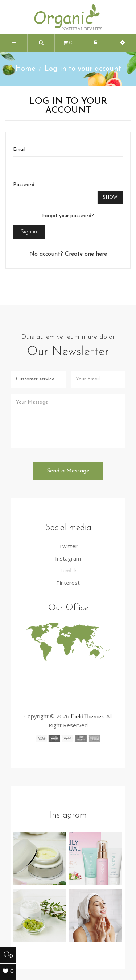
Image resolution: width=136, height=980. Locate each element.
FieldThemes (87, 717)
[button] (41, 43)
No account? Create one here (68, 254)
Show (110, 197)
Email (19, 150)
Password (24, 185)
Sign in (29, 232)
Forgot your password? (68, 216)
